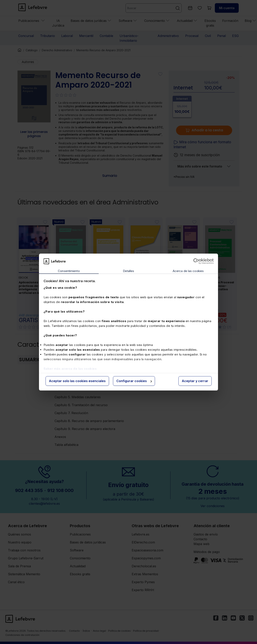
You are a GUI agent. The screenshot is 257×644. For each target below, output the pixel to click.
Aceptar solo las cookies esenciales (77, 381)
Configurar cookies (134, 381)
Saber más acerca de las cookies (70, 369)
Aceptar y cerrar (195, 381)
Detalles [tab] (129, 271)
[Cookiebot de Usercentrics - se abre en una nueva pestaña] (196, 261)
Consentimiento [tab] (69, 271)
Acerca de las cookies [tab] (188, 271)
